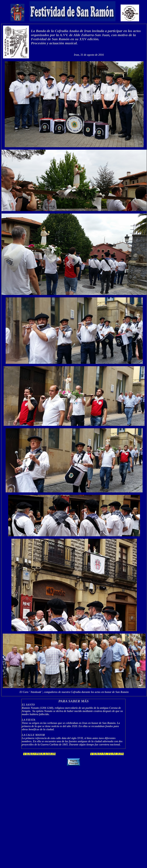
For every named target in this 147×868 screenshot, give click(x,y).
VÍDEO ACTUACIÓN (107, 754)
